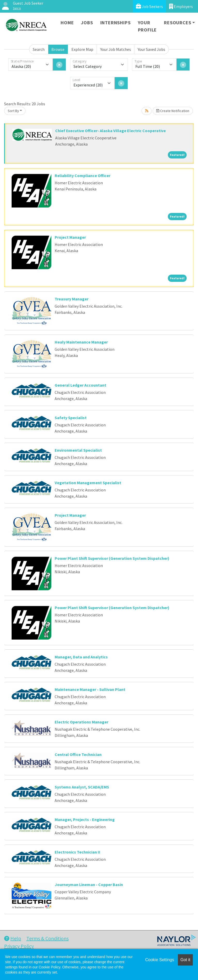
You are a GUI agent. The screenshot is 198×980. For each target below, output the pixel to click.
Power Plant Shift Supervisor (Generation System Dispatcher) (112, 558)
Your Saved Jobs (151, 49)
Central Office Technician (78, 754)
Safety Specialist (71, 418)
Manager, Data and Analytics (81, 657)
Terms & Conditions (47, 938)
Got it (185, 960)
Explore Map (82, 49)
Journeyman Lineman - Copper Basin (89, 885)
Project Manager (70, 237)
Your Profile (147, 26)
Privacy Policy (19, 946)
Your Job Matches (116, 49)
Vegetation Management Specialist (88, 483)
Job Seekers (149, 6)
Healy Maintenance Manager (81, 342)
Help (13, 938)
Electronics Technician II (77, 852)
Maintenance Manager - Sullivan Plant (90, 689)
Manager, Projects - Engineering (85, 819)
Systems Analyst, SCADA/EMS (82, 787)
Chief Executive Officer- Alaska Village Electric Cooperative (110, 131)
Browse (58, 49)
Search (39, 49)
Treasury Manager (72, 299)
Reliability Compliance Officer (82, 176)
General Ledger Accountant (80, 385)
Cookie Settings (160, 960)
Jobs (87, 23)
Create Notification (173, 111)
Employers (181, 6)
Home (67, 23)
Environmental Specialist (78, 450)
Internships (115, 23)
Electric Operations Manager (81, 722)
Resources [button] (178, 23)
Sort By (13, 111)
